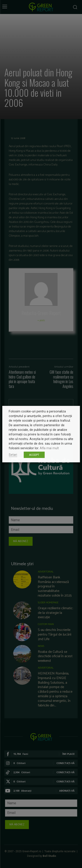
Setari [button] (13, 455)
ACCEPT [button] (34, 455)
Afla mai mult (49, 448)
